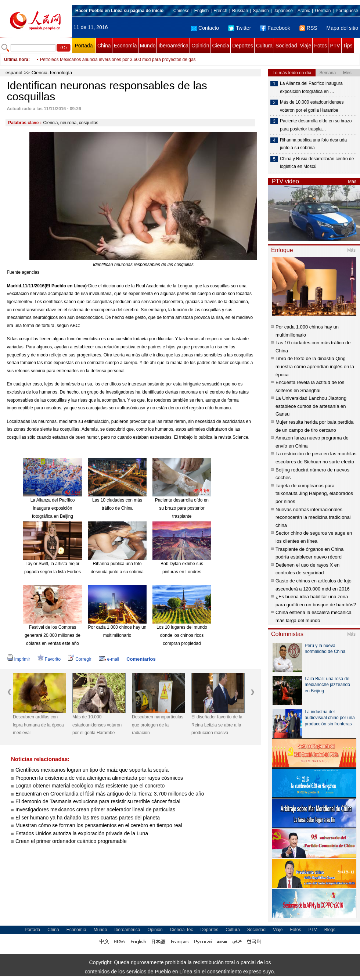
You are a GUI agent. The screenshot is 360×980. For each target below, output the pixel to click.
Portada (84, 46)
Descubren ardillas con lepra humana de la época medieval (38, 725)
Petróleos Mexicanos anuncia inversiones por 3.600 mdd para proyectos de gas (118, 60)
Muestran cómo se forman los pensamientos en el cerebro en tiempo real (99, 825)
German (323, 11)
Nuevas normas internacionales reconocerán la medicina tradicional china (313, 517)
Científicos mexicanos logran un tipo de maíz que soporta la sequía (92, 770)
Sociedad (286, 46)
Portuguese (347, 11)
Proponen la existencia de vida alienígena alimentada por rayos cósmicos (99, 778)
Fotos (321, 46)
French (220, 11)
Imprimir (19, 659)
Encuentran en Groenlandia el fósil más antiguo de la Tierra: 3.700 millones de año (110, 794)
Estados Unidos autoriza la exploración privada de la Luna (82, 833)
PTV (335, 46)
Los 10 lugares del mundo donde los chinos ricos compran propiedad (182, 635)
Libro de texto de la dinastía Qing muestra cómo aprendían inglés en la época (315, 366)
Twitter (240, 28)
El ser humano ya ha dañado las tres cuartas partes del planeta (88, 818)
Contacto (205, 28)
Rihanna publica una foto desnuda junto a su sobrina (313, 144)
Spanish (261, 11)
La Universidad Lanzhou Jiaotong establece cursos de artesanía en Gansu (311, 406)
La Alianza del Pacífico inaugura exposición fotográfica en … (311, 87)
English (201, 11)
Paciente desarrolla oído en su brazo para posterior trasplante (182, 508)
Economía (125, 46)
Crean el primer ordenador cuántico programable (71, 841)
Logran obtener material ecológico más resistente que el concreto (90, 786)
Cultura (264, 46)
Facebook (275, 28)
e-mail (109, 659)
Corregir (80, 659)
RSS (308, 28)
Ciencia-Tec (182, 930)
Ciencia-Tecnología (52, 73)
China (104, 46)
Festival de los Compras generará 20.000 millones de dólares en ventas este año (53, 635)
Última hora (16, 60)
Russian (240, 11)
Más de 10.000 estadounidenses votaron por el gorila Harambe (97, 725)
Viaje (305, 46)
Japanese (283, 11)
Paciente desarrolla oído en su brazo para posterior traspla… (316, 125)
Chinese (181, 11)
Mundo (148, 46)
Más (352, 182)
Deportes (243, 46)
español (14, 73)
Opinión (200, 46)
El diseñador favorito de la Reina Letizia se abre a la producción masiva (217, 725)
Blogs (330, 930)
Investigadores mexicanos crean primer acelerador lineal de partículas (95, 810)
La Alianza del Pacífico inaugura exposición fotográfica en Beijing (53, 508)
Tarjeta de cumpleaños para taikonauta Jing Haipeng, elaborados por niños (314, 493)
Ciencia (221, 46)
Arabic (304, 11)
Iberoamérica (173, 46)
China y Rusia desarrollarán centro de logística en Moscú (317, 163)
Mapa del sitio (342, 28)
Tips (348, 46)
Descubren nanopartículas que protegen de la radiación (158, 725)
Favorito (49, 659)
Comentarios (141, 659)
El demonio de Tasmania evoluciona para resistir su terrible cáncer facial (98, 801)
